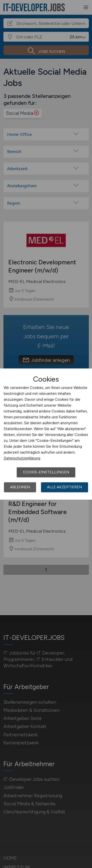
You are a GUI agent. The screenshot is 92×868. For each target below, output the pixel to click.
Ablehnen (20, 487)
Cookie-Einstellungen (46, 472)
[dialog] (46, 434)
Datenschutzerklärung (22, 458)
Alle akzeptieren (65, 487)
